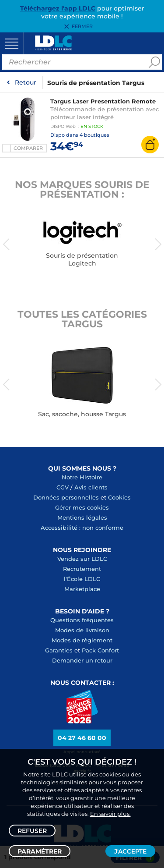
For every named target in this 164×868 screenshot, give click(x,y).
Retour (26, 82)
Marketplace (82, 589)
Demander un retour (82, 660)
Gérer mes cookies (82, 507)
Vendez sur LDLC (82, 559)
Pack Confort (100, 650)
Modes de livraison (82, 630)
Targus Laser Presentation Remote (103, 101)
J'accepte (130, 851)
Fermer (82, 27)
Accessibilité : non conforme (82, 528)
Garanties (59, 650)
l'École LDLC (82, 579)
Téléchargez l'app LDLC (58, 8)
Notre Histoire (82, 477)
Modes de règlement (82, 640)
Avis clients (91, 487)
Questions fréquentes (82, 620)
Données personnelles (66, 497)
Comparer (28, 148)
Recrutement (82, 569)
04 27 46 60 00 (82, 738)
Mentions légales (82, 517)
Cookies (119, 497)
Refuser (32, 831)
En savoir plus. (110, 814)
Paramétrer (40, 851)
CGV (63, 487)
